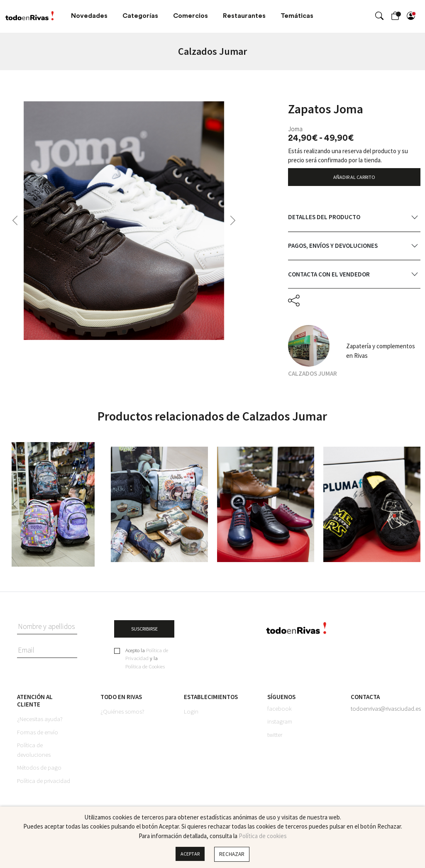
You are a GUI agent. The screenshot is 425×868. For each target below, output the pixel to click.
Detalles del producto (324, 219)
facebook (280, 712)
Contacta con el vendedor (329, 276)
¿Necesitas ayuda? (40, 723)
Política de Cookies (145, 670)
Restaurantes (244, 16)
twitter (275, 738)
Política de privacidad (44, 784)
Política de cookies (263, 836)
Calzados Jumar (313, 375)
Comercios (191, 16)
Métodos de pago (39, 771)
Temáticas (297, 16)
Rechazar (233, 854)
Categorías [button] (140, 16)
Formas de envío (38, 736)
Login (191, 715)
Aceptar (190, 854)
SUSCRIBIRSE (144, 632)
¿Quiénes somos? (122, 715)
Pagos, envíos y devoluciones (333, 248)
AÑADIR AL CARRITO (354, 177)
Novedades (89, 16)
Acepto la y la (147, 663)
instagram (280, 725)
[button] (15, 221)
